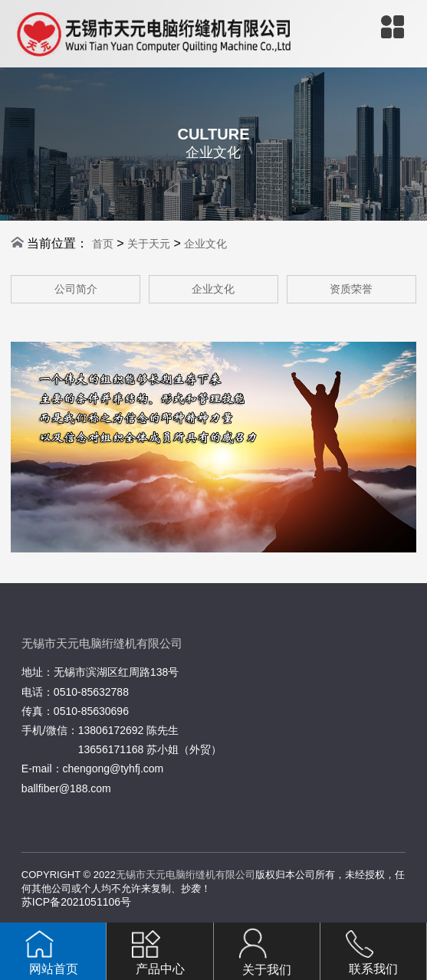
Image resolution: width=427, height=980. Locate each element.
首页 (103, 244)
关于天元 (149, 244)
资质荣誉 (351, 289)
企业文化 (205, 244)
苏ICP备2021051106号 (76, 902)
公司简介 (76, 289)
